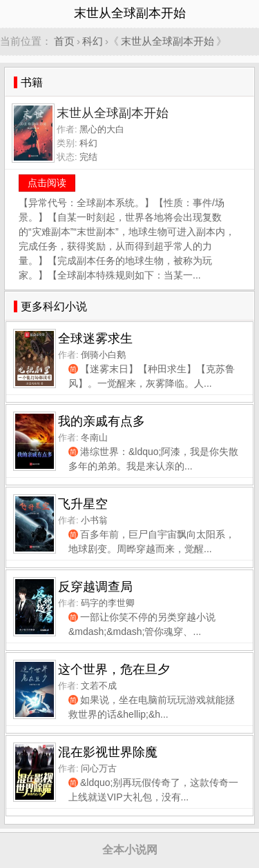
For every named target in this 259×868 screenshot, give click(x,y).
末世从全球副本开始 (167, 41)
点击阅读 (47, 183)
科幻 (93, 41)
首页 (64, 41)
